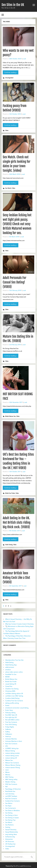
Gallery (8, 732)
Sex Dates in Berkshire (13, 810)
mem (7, 770)
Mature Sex (9, 760)
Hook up (8, 736)
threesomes (9, 839)
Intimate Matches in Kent (14, 741)
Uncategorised (9, 78)
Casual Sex (9, 686)
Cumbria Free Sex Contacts (14, 701)
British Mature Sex (10, 416)
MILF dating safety (11, 779)
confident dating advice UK (14, 693)
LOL (7, 746)
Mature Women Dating (13, 765)
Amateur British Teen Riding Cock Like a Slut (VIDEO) (16, 578)
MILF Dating (9, 777)
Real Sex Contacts (11, 798)
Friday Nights (10, 727)
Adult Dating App (11, 665)
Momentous (27, 866)
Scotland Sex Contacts (12, 801)
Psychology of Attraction (13, 789)
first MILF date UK (11, 715)
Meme (7, 772)
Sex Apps (8, 806)
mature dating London (13, 753)
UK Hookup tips (10, 844)
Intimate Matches (11, 739)
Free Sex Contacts (11, 722)
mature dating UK (11, 758)
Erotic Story (9, 710)
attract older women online (14, 672)
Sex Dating (9, 813)
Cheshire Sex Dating (12, 689)
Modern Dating (10, 782)
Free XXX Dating (11, 724)
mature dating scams (12, 755)
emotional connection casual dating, (17, 708)
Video (7, 130)
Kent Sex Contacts (11, 744)
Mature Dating (10, 751)
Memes (8, 775)
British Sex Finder (10, 493)
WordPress (17, 866)
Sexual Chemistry (11, 829)
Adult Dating (9, 545)
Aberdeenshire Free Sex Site (14, 660)
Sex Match (8, 188)
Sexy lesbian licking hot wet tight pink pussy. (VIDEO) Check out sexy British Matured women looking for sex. (17, 224)
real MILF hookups (11, 796)
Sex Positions (9, 825)
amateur (8, 670)
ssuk (25, 59)
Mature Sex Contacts (12, 763)
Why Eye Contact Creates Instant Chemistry (19, 624)
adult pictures (10, 667)
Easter (7, 705)
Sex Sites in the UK (13, 5)
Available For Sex (11, 674)
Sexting (8, 827)
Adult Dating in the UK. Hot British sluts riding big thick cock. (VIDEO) (17, 522)
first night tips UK (11, 717)
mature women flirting (13, 767)
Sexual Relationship (12, 832)
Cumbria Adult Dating (12, 698)
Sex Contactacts (11, 808)
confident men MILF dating (14, 696)
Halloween (9, 734)
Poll (6, 787)
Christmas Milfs (10, 691)
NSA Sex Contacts (11, 784)
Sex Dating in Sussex (12, 818)
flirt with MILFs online (12, 720)
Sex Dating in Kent (11, 815)
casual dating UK (11, 684)
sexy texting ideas (11, 834)
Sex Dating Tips (10, 820)
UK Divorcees (10, 841)
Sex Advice (9, 803)
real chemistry (10, 794)
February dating (10, 713)
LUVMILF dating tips (12, 748)
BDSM (7, 677)
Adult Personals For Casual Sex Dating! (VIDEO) (15, 282)
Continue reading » (11, 72)
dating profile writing (12, 703)
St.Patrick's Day (10, 837)
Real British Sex (10, 791)
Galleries (8, 729)
